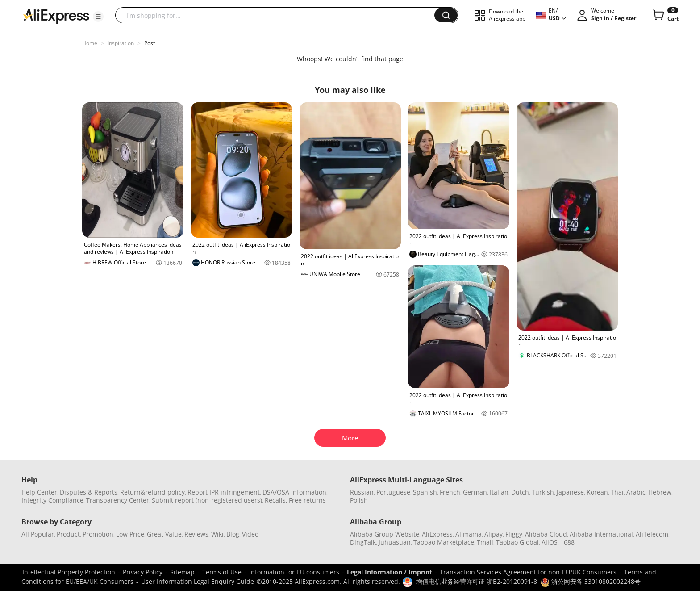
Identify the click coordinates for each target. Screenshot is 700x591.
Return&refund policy (152, 492)
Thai (617, 492)
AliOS (550, 542)
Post (150, 43)
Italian (499, 492)
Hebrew (660, 492)
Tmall (485, 542)
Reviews (196, 534)
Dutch (520, 492)
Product (68, 534)
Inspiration (121, 43)
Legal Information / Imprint (390, 572)
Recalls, (276, 500)
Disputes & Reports (89, 492)
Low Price (130, 534)
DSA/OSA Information (294, 492)
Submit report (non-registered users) (207, 500)
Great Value (164, 534)
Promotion (98, 534)
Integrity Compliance (52, 500)
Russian (362, 492)
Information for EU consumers (294, 572)
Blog (233, 534)
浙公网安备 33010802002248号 (591, 581)
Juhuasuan (395, 542)
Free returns (307, 500)
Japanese (570, 492)
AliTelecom (652, 534)
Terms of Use (222, 572)
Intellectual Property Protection (69, 572)
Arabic (636, 492)
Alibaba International (601, 534)
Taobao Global (517, 542)
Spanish (425, 492)
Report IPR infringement (224, 492)
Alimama (469, 534)
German (475, 492)
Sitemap (182, 572)
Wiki (217, 534)
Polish (359, 500)
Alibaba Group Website (385, 534)
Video (250, 534)
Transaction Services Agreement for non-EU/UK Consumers (528, 572)
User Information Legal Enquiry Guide (198, 581)
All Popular (38, 534)
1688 (567, 542)
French (450, 492)
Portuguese (393, 492)
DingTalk (363, 542)
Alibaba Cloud (546, 534)
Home (90, 43)
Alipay (494, 534)
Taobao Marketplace (444, 542)
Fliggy (514, 534)
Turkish (543, 492)
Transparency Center (118, 500)
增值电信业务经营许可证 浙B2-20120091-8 (477, 581)
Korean (597, 492)
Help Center (39, 492)
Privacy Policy (143, 572)
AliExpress (437, 534)
